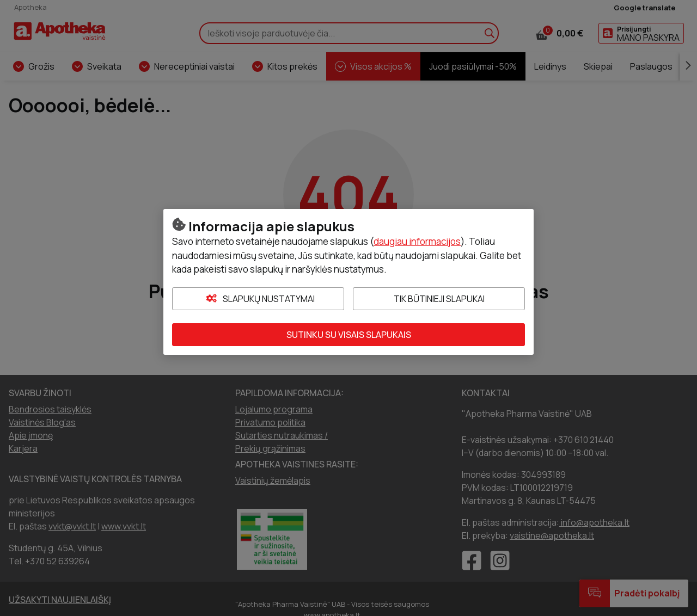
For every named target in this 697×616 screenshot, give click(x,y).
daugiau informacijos (417, 241)
